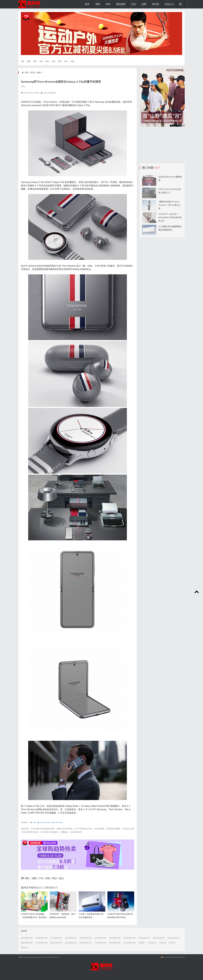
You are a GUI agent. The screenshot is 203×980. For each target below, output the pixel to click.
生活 (134, 4)
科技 (35, 61)
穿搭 (48, 878)
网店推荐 (121, 4)
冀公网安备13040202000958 (174, 957)
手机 (34, 822)
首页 (87, 4)
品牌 (144, 4)
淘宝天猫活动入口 (33, 888)
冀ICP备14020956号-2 (51, 957)
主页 (27, 72)
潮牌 (34, 878)
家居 (60, 61)
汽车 (41, 61)
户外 (41, 878)
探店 (47, 61)
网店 (55, 878)
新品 (61, 878)
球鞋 (98, 4)
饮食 (54, 61)
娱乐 (66, 61)
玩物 (72, 61)
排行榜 (155, 4)
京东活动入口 (51, 888)
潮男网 (21, 957)
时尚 (108, 4)
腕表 (29, 61)
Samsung (59, 822)
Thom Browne (46, 822)
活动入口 (169, 4)
